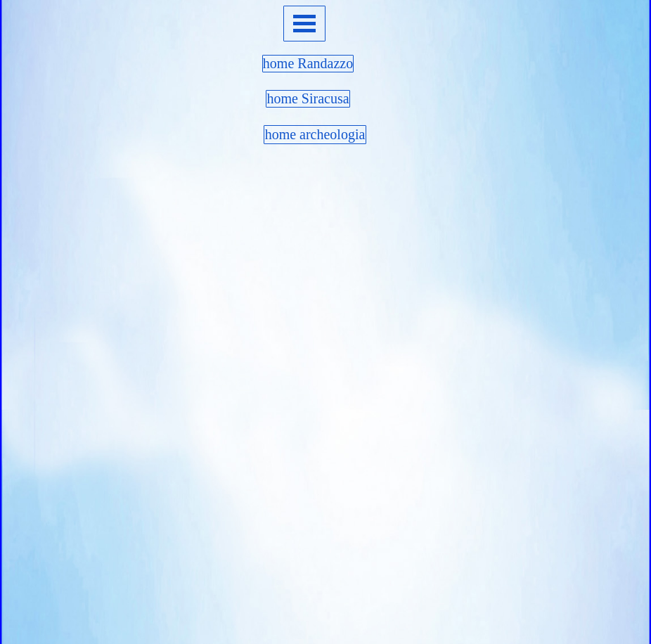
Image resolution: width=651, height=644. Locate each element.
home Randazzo (308, 63)
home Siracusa (308, 98)
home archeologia (315, 134)
